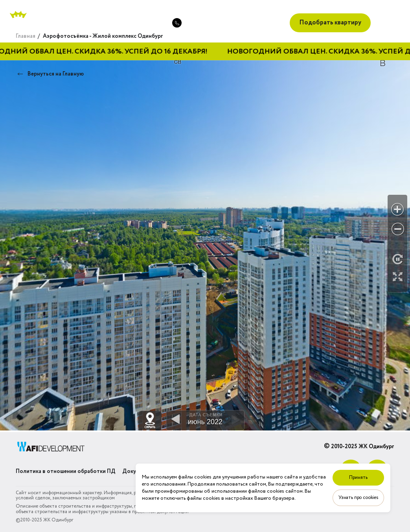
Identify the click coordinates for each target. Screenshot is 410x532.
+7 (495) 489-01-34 (135, 23)
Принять (358, 478)
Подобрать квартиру (330, 23)
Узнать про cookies (358, 498)
